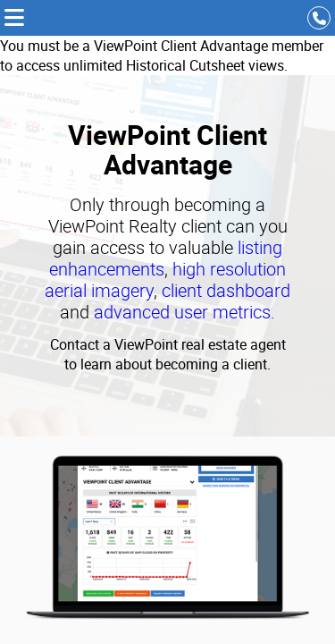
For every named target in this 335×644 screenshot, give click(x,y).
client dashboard (226, 290)
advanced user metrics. (184, 312)
